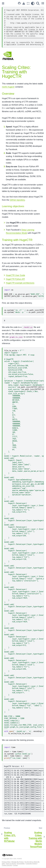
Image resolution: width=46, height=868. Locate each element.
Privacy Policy (6, 862)
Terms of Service (11, 863)
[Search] (38, 3)
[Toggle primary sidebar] (3, 3)
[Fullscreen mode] (28, 3)
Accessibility (21, 863)
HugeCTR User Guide (16, 275)
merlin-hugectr (8, 87)
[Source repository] (19, 3)
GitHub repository (17, 200)
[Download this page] (24, 3)
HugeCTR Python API (15, 279)
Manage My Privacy (18, 862)
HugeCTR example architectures (20, 283)
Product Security (7, 865)
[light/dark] (33, 3)
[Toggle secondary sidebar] (43, 3)
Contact (15, 865)
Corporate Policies (31, 863)
